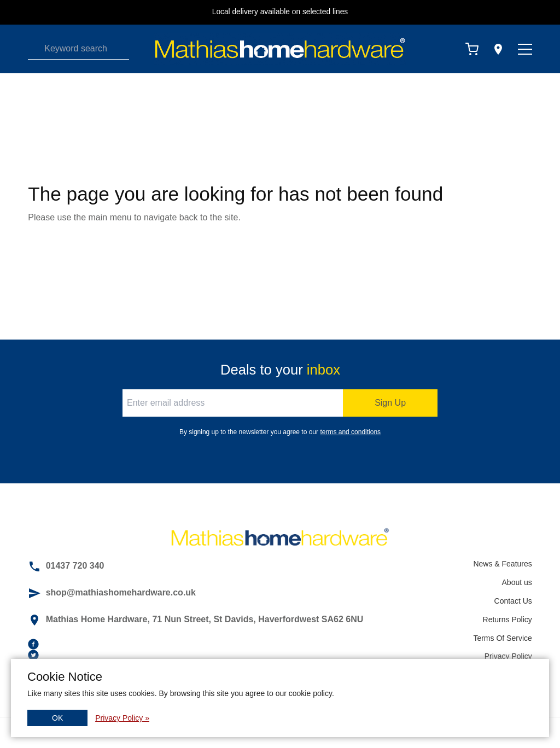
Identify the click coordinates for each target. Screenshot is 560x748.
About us (517, 582)
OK (57, 718)
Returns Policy (507, 620)
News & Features (502, 564)
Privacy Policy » (122, 718)
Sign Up (390, 403)
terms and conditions (350, 432)
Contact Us (513, 601)
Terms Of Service (502, 638)
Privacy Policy (508, 656)
